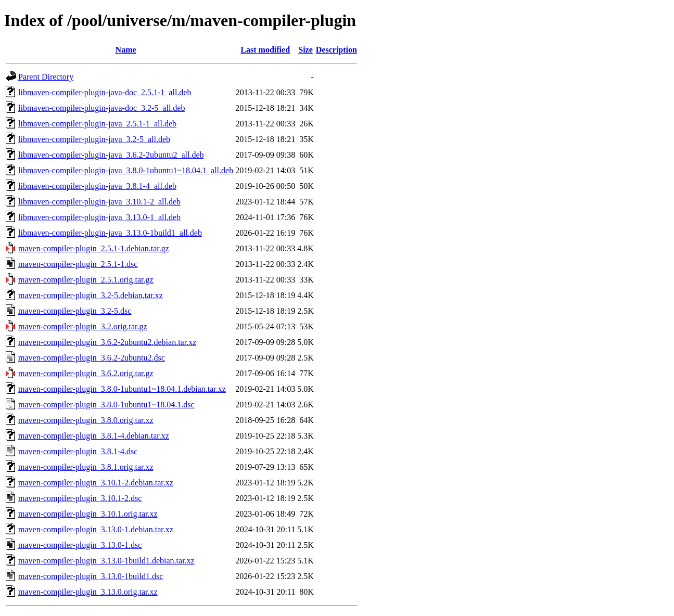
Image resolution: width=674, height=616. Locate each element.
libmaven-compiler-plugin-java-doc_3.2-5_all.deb (101, 108)
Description (336, 50)
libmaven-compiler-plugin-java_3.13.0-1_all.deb (99, 217)
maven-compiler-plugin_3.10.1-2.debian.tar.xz (96, 483)
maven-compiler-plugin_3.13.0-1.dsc (80, 545)
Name (126, 50)
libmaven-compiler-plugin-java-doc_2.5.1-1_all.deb (105, 92)
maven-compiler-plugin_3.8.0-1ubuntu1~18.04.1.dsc (106, 405)
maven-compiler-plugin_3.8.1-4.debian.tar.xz (94, 436)
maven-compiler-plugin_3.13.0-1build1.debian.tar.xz (106, 561)
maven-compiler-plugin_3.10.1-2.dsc (80, 498)
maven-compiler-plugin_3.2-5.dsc (75, 311)
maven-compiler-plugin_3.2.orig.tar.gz (83, 326)
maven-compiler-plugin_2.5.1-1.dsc (78, 264)
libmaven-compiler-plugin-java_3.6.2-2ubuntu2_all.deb (111, 155)
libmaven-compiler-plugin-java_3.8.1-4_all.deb (97, 186)
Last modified (265, 50)
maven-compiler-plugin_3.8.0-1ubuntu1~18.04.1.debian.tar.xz (122, 389)
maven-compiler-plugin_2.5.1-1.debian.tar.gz (94, 248)
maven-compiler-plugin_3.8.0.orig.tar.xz (86, 420)
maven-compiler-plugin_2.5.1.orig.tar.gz (86, 280)
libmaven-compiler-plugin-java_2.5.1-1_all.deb (97, 124)
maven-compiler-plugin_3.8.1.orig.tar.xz (86, 467)
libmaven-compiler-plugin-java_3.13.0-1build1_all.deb (110, 233)
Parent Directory (46, 77)
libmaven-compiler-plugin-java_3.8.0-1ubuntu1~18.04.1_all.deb (126, 170)
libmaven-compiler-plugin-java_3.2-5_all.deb (94, 139)
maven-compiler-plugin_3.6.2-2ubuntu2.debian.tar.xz (107, 342)
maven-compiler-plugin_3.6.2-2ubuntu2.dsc (92, 358)
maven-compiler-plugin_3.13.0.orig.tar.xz (88, 592)
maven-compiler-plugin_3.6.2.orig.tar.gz (86, 373)
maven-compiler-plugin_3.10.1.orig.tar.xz (88, 514)
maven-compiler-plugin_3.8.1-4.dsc (78, 451)
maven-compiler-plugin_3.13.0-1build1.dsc (91, 576)
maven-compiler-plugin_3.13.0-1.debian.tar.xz (96, 529)
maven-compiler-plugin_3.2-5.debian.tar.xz (91, 295)
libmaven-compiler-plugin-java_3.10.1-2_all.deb (99, 202)
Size (306, 50)
